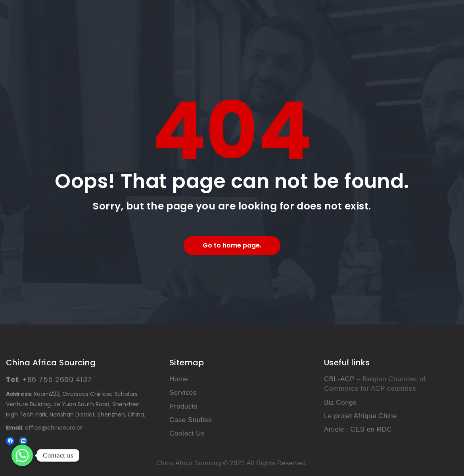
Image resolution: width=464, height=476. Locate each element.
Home (179, 379)
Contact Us (187, 433)
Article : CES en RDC (358, 429)
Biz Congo (340, 402)
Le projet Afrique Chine (360, 416)
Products (183, 406)
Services (183, 393)
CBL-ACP (339, 379)
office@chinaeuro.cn (54, 428)
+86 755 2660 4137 (57, 379)
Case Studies (191, 420)
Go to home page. (232, 245)
